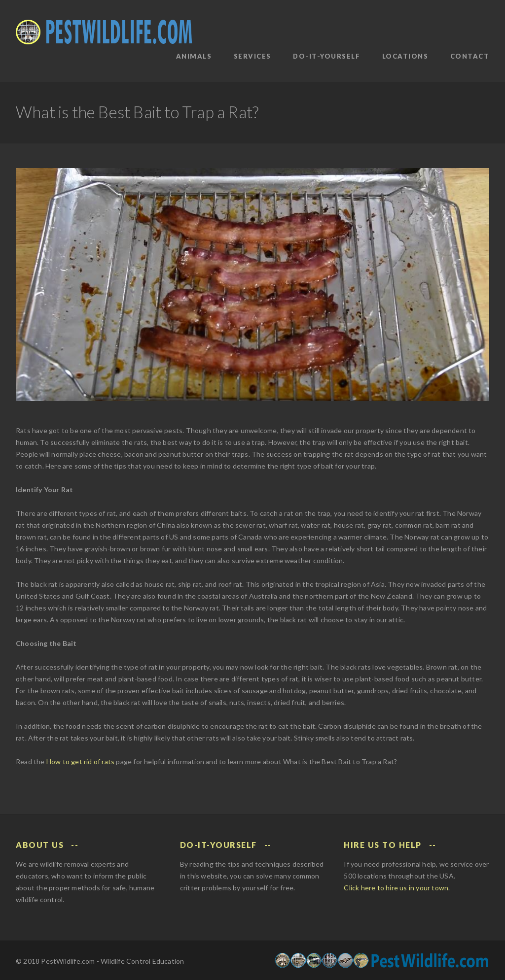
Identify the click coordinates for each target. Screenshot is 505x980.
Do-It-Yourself (326, 56)
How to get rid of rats (80, 761)
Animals (194, 56)
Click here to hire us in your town (396, 888)
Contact (470, 56)
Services (252, 56)
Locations (405, 56)
